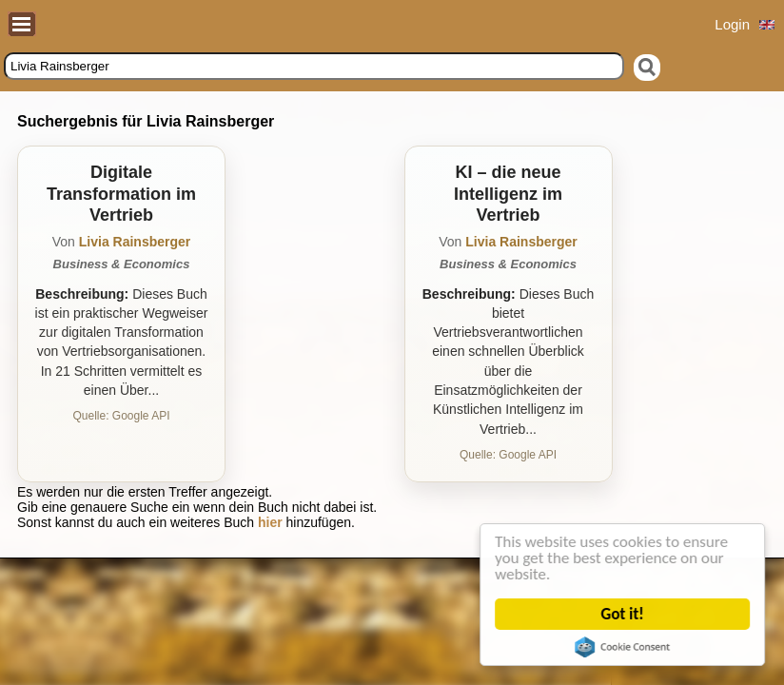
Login (732, 24)
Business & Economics (122, 264)
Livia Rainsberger (135, 242)
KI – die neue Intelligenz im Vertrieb (508, 194)
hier (270, 522)
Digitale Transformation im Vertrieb (121, 194)
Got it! (623, 614)
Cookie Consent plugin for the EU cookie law (623, 647)
